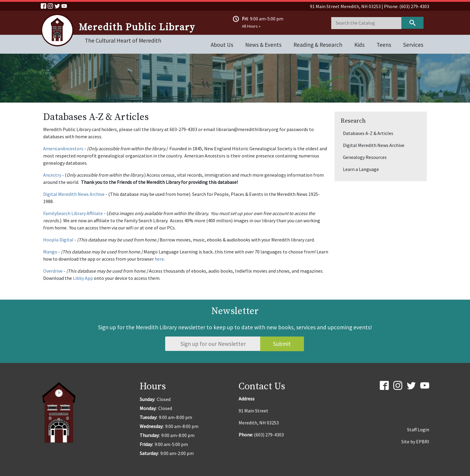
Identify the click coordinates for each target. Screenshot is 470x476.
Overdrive (53, 271)
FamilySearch (57, 213)
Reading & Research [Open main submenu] (318, 45)
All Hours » (251, 26)
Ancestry (52, 175)
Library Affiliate (87, 213)
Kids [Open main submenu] (359, 45)
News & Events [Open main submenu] (263, 45)
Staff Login (418, 430)
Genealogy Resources (365, 157)
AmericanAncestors (63, 148)
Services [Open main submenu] (413, 45)
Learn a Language (361, 169)
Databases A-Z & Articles (368, 133)
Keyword (412, 23)
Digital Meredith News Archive (74, 194)
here (159, 259)
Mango (50, 252)
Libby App (83, 278)
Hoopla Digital (58, 240)
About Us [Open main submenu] (222, 45)
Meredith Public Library (137, 28)
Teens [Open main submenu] (384, 45)
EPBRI (423, 442)
